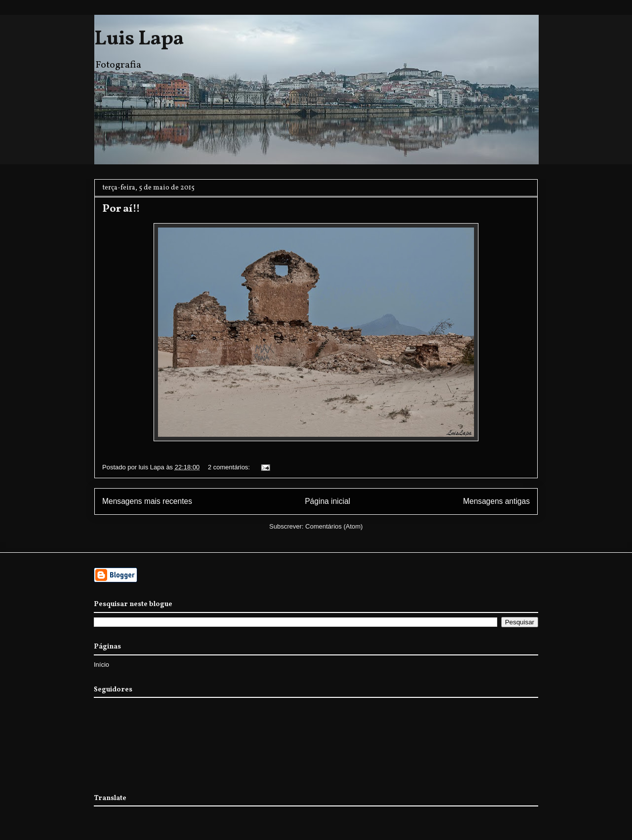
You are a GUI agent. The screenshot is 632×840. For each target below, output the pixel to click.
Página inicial (327, 501)
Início (101, 665)
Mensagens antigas (496, 501)
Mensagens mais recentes (147, 501)
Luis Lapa (139, 39)
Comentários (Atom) (334, 526)
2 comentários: (230, 467)
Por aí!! (121, 209)
